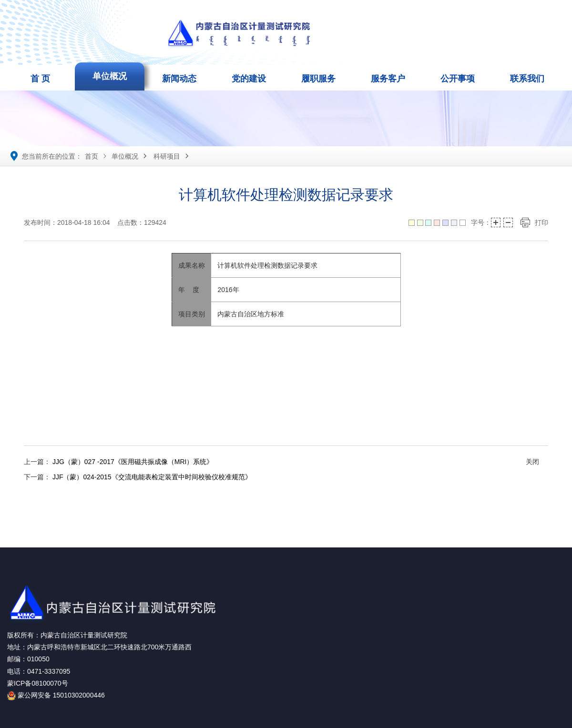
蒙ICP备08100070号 (38, 683)
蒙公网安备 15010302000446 (56, 695)
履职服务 (318, 79)
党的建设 (249, 79)
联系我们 (527, 79)
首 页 (40, 79)
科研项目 (167, 156)
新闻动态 (179, 79)
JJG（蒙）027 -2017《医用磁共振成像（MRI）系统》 (133, 462)
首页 (92, 156)
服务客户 (388, 79)
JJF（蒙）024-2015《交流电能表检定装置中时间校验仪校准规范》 (152, 477)
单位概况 (110, 76)
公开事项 (458, 79)
